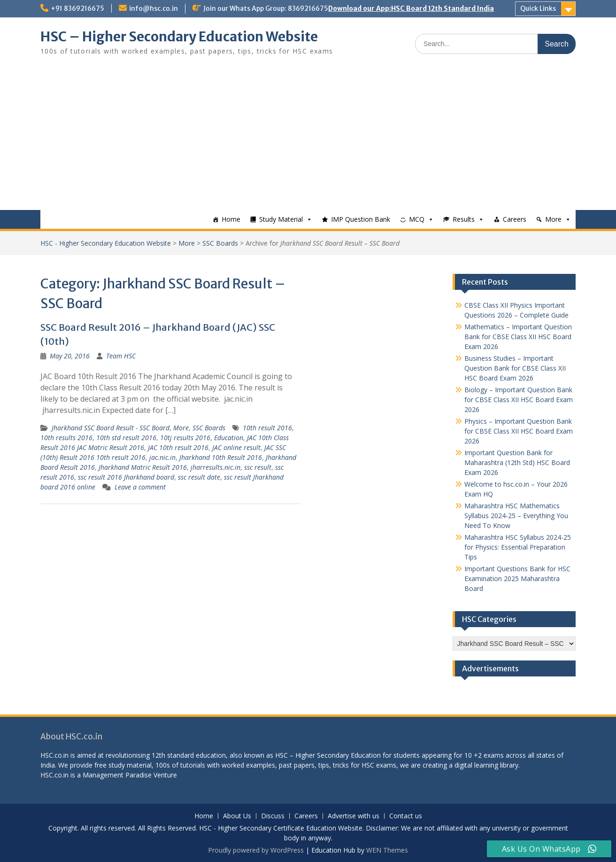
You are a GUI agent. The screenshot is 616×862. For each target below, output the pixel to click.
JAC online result (236, 447)
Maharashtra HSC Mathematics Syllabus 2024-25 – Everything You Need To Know (516, 516)
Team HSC (121, 356)
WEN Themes (387, 850)
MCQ (417, 219)
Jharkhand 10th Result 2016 (221, 457)
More (553, 219)
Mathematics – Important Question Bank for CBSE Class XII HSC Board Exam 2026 (518, 337)
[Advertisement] (308, 140)
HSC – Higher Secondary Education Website (179, 37)
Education (229, 438)
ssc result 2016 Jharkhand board (126, 477)
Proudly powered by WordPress (256, 850)
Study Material (281, 219)
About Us (237, 816)
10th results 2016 (66, 438)
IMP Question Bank (361, 219)
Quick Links (538, 8)
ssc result (258, 467)
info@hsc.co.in (154, 8)
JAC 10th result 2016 (178, 447)
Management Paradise (117, 775)
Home (231, 219)
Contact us (406, 816)
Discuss (273, 816)
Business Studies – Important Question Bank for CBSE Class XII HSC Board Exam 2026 (515, 368)
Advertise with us (354, 816)
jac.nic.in (162, 457)
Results (464, 219)
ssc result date (199, 477)
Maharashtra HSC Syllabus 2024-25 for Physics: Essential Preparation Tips (518, 547)
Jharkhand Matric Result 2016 (143, 467)
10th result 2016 (267, 428)
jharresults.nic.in (216, 467)
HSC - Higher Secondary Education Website (106, 243)
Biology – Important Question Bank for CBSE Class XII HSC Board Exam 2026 (519, 400)
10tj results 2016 (185, 438)
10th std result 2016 (126, 438)
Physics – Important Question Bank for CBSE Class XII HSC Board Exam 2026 (519, 431)
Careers (515, 219)
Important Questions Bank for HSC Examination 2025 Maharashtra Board (517, 579)
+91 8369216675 (77, 8)
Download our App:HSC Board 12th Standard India (411, 8)
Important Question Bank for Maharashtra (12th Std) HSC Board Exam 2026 (517, 462)
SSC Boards (220, 243)
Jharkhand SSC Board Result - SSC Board (111, 428)
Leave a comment (140, 487)
